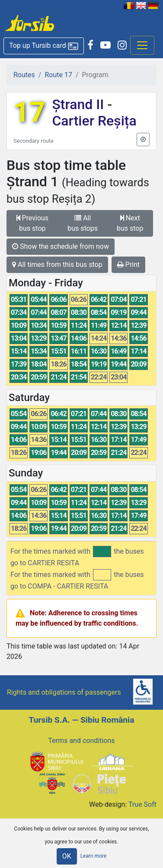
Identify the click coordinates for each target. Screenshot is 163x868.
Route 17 (58, 75)
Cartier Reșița (94, 121)
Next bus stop (130, 223)
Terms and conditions (81, 741)
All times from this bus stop (57, 265)
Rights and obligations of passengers (64, 692)
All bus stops (83, 223)
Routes (24, 75)
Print (128, 265)
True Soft (142, 804)
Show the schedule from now (61, 246)
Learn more (94, 856)
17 (29, 112)
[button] (44, 46)
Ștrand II (80, 104)
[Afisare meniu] (142, 45)
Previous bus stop (33, 223)
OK (67, 856)
